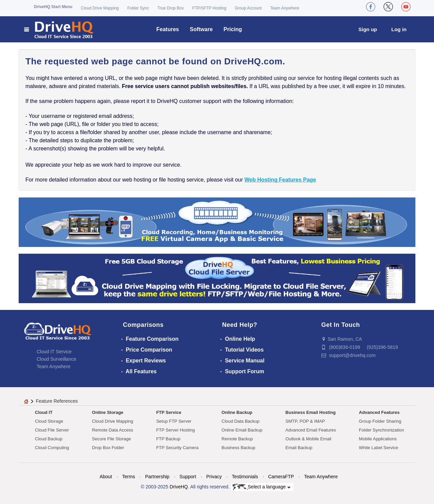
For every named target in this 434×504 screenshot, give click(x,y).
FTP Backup (168, 439)
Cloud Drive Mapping (100, 8)
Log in (399, 29)
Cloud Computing (52, 448)
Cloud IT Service (54, 352)
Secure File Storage (111, 439)
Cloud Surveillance (56, 359)
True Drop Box (171, 8)
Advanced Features (379, 412)
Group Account (248, 8)
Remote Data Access (112, 430)
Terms (129, 477)
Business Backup (238, 448)
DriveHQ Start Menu (53, 7)
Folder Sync (138, 8)
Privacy (214, 477)
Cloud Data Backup (240, 421)
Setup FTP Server (174, 421)
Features (168, 29)
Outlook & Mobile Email (308, 439)
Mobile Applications (378, 439)
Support (188, 477)
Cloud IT (44, 412)
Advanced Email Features (311, 430)
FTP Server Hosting (176, 430)
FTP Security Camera (177, 448)
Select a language (262, 487)
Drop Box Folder (108, 448)
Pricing (233, 29)
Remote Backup (237, 439)
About (106, 477)
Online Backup (237, 412)
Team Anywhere (285, 8)
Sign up (368, 29)
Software (201, 29)
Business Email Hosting (311, 412)
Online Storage (107, 412)
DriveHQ (179, 487)
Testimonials (245, 477)
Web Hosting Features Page (280, 180)
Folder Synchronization (382, 430)
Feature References (57, 401)
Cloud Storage (49, 421)
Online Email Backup (242, 430)
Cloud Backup (49, 439)
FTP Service (169, 412)
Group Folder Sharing (380, 421)
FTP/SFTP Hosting (209, 8)
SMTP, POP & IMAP (305, 421)
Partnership (157, 477)
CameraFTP (281, 477)
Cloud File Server (52, 430)
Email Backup (299, 448)
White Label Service (379, 448)
